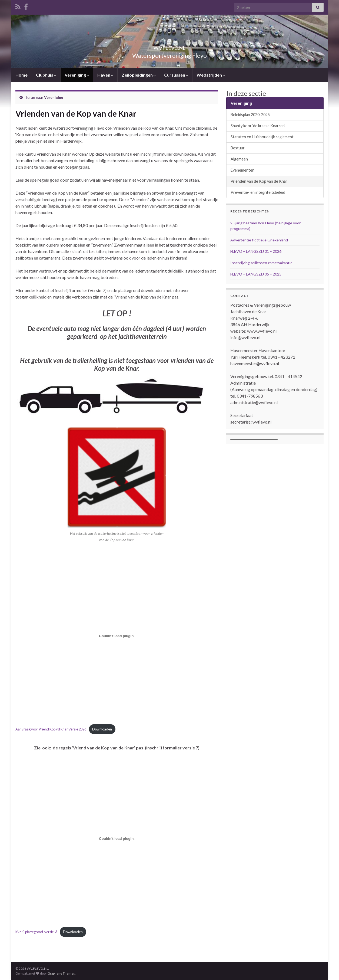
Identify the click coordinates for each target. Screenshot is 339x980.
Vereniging (77, 75)
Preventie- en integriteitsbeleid (258, 192)
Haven (105, 75)
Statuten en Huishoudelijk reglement (262, 137)
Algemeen (239, 159)
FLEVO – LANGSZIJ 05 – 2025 (256, 274)
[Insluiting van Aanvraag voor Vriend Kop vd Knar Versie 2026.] (117, 636)
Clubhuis (46, 75)
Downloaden (102, 729)
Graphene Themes (61, 973)
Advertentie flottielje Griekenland (259, 240)
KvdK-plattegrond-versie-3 (36, 932)
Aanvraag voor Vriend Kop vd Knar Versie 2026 (51, 729)
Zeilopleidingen (139, 75)
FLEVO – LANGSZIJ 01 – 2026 (256, 251)
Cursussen (176, 75)
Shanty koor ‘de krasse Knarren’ (258, 126)
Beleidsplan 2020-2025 (250, 115)
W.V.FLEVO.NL (170, 46)
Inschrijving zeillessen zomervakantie (261, 263)
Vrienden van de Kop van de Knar (259, 181)
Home (21, 75)
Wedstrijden (211, 75)
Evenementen (242, 170)
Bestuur (238, 148)
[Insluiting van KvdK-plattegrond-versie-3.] (117, 839)
